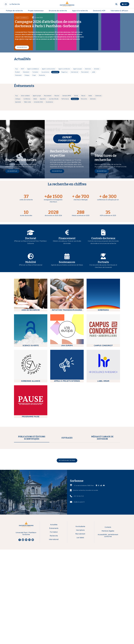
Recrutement (85, 72)
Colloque (18, 99)
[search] (116, 4)
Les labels (80, 617)
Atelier (90, 96)
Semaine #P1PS (67, 96)
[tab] (32, 438)
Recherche (42, 75)
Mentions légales (108, 611)
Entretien (97, 69)
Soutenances (67, 262)
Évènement (26, 72)
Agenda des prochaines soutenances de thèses (67, 265)
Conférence (27, 99)
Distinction (88, 69)
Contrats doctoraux (103, 238)
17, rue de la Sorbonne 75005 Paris (84, 565)
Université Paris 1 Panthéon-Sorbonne (26, 613)
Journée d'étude (54, 99)
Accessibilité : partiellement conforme (108, 615)
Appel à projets (78, 69)
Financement (67, 238)
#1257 (23, 69)
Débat (35, 99)
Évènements (54, 608)
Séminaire (93, 99)
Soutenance (49, 102)
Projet (34, 75)
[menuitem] (14, 11)
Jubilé (93, 72)
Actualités (54, 604)
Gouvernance (45, 72)
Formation (35, 72)
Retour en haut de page (67, 540)
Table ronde (27, 102)
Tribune (83, 96)
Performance (65, 99)
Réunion (57, 96)
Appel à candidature (33, 69)
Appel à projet (37, 96)
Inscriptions (80, 610)
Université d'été (38, 102)
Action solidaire (25, 96)
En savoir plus (22, 47)
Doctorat (31, 238)
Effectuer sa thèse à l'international (31, 265)
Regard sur (65, 72)
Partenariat (18, 75)
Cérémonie (98, 96)
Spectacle (18, 102)
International (74, 72)
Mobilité (31, 262)
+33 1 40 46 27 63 (79, 576)
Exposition (43, 99)
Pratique (27, 75)
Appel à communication (49, 69)
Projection (75, 99)
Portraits (103, 262)
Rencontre (84, 99)
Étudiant (18, 72)
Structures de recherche (58, 11)
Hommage (55, 72)
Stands (76, 96)
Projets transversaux (36, 11)
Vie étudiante (80, 606)
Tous (16, 69)
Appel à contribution (64, 69)
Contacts (108, 607)
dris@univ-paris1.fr (79, 582)
